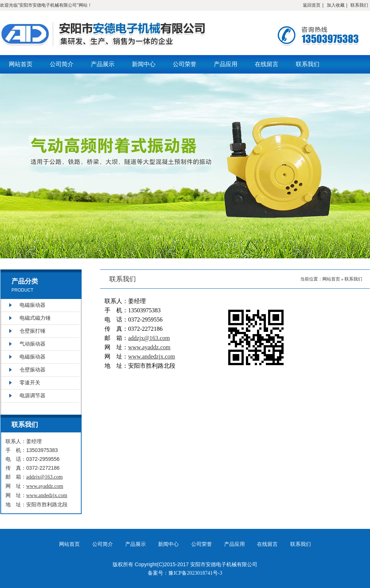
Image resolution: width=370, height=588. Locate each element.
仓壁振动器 (32, 370)
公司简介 (62, 64)
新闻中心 (144, 64)
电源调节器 (32, 396)
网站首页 (21, 64)
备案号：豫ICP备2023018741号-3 (185, 573)
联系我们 (359, 5)
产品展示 (103, 64)
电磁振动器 (32, 305)
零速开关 (30, 383)
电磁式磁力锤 (35, 318)
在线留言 (267, 64)
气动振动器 (32, 344)
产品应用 (226, 64)
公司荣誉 (185, 64)
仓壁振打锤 (32, 331)
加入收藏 (336, 5)
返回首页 (312, 5)
